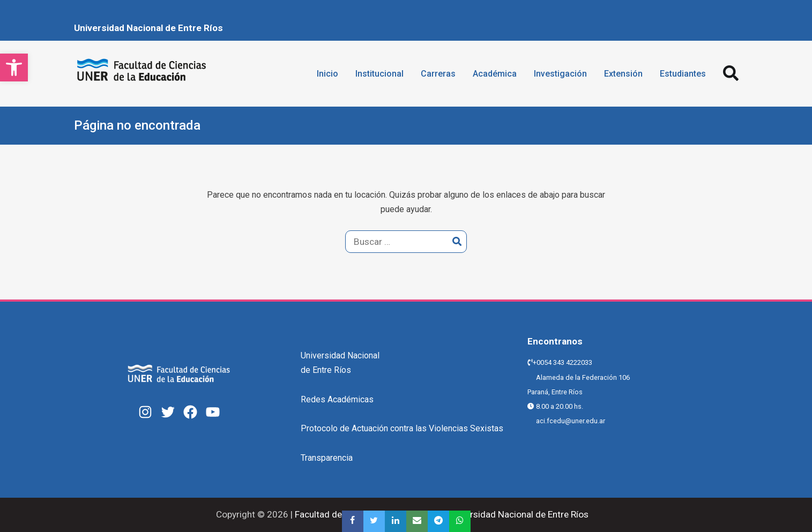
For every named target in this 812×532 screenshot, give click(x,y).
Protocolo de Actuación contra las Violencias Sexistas (402, 428)
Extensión (623, 74)
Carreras (438, 74)
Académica (495, 74)
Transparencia (327, 458)
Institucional (379, 74)
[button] (14, 68)
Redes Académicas (337, 399)
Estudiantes (683, 74)
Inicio (327, 74)
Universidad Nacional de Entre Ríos (148, 28)
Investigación (560, 74)
